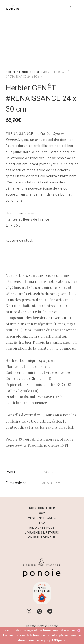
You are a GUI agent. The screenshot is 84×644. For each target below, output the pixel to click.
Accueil (11, 66)
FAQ (42, 517)
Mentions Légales (42, 512)
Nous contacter (42, 503)
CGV (42, 507)
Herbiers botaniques (33, 66)
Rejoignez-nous (42, 522)
